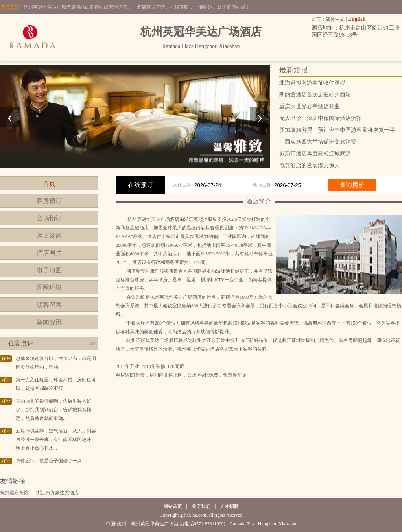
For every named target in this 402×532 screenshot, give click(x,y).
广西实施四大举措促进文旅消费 (318, 142)
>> (92, 343)
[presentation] (10, 117)
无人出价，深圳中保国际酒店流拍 (321, 118)
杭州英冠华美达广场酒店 (153, 219)
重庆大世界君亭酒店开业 (310, 106)
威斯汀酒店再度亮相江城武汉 (315, 154)
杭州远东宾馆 (14, 493)
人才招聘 (229, 506)
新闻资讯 (49, 322)
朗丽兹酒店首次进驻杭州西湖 (315, 95)
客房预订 (49, 201)
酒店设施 (49, 236)
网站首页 (173, 506)
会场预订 (49, 218)
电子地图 (49, 270)
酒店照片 (49, 253)
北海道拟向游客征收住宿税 (312, 83)
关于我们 (201, 506)
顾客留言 (49, 305)
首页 (49, 184)
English (357, 19)
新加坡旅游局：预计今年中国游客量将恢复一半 (337, 130)
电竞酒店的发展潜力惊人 (310, 165)
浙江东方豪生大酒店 (57, 493)
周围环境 (49, 287)
